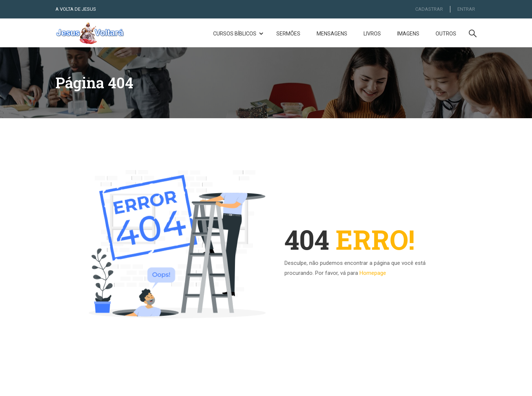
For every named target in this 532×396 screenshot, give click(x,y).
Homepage (373, 275)
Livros (372, 34)
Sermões (288, 34)
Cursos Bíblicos (235, 34)
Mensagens (332, 34)
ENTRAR (466, 9)
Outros (446, 34)
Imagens (408, 34)
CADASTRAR (428, 9)
